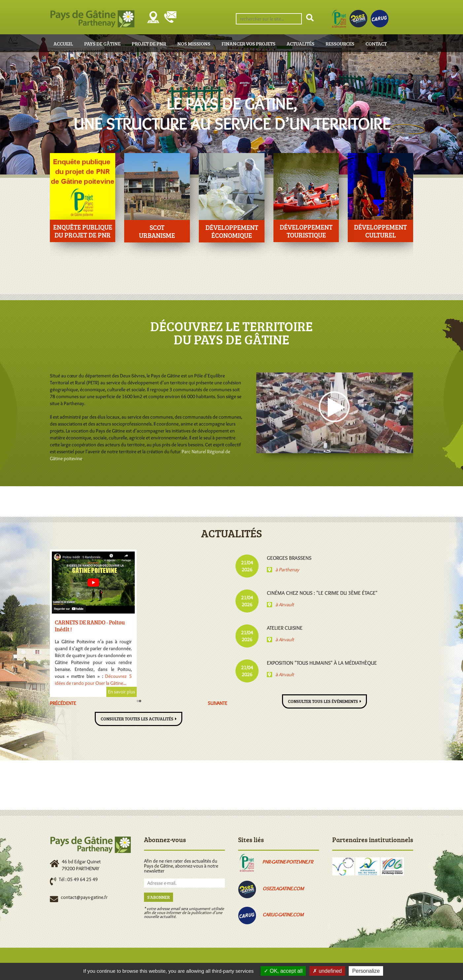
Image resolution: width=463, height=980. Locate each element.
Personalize (366, 971)
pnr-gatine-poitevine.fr (288, 862)
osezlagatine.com (283, 889)
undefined (327, 971)
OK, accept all (283, 971)
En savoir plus (115, 692)
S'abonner (159, 897)
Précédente (63, 703)
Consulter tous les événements (323, 701)
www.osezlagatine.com (90, 683)
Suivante (217, 703)
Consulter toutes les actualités (137, 719)
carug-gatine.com (283, 915)
